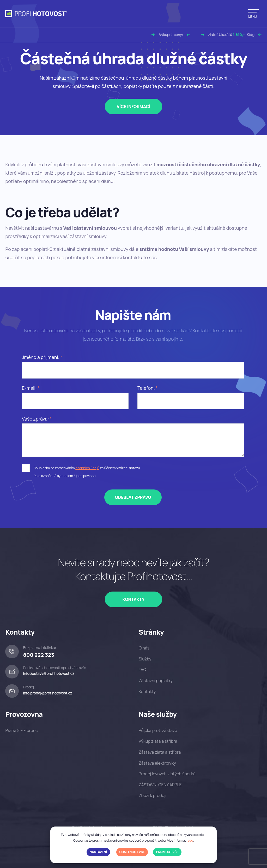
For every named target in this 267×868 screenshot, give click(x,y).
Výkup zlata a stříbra (158, 741)
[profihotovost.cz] (36, 14)
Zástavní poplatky (156, 681)
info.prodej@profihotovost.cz (47, 693)
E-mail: (29, 388)
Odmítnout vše (132, 852)
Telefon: (146, 388)
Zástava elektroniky (157, 763)
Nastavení (98, 852)
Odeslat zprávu (133, 497)
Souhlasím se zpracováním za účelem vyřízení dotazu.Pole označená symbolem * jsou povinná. (87, 472)
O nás (144, 648)
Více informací (134, 107)
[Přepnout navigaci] (253, 14)
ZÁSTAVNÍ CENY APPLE (160, 785)
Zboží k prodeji (153, 795)
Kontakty (133, 599)
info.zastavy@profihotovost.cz (49, 673)
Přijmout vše (167, 852)
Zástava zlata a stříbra (160, 752)
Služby (145, 659)
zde (190, 840)
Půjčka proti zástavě (158, 730)
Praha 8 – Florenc (21, 730)
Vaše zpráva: (35, 419)
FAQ (142, 670)
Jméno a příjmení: (41, 357)
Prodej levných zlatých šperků (167, 774)
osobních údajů (87, 468)
